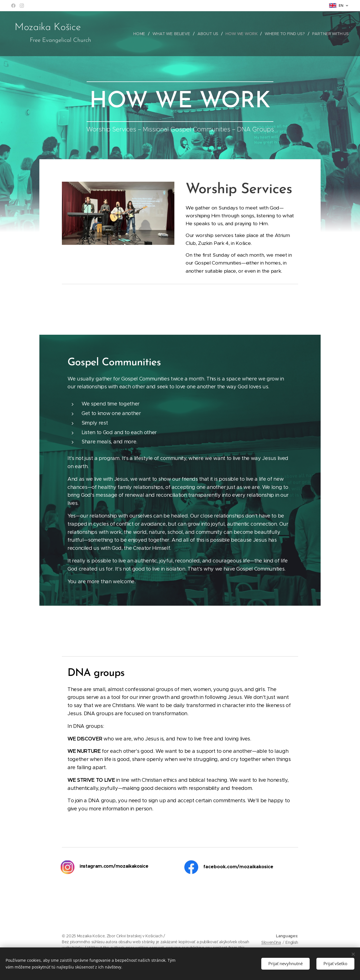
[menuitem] (142, 34)
